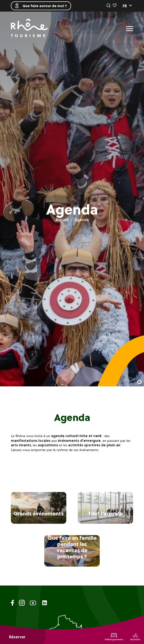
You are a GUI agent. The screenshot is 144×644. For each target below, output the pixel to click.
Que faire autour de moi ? (41, 6)
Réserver (17, 637)
